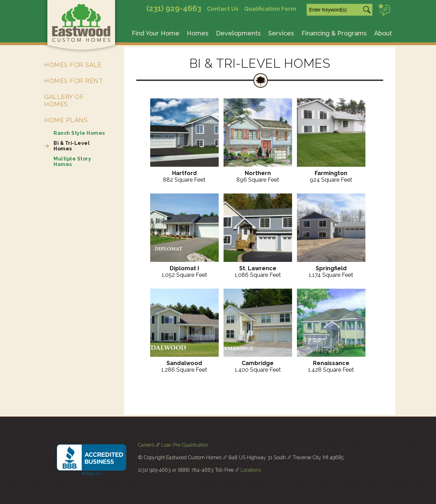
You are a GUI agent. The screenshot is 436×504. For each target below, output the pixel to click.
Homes (198, 33)
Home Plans (66, 120)
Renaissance (331, 363)
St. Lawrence (258, 268)
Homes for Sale (73, 65)
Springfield (331, 268)
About (383, 33)
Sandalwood (184, 363)
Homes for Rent (74, 81)
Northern (258, 173)
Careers (146, 445)
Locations (251, 470)
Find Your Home (156, 33)
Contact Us (223, 9)
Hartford (184, 173)
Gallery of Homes (64, 100)
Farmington (331, 173)
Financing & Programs (334, 33)
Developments (238, 33)
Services (281, 33)
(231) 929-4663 (174, 8)
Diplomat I (184, 268)
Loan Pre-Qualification (185, 445)
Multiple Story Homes (72, 162)
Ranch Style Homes (79, 133)
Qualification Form (270, 9)
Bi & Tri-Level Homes (72, 146)
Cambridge (258, 363)
